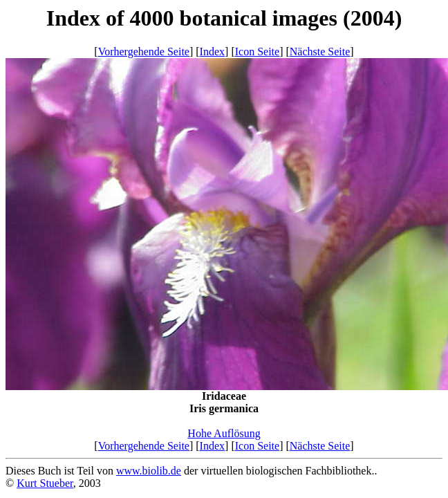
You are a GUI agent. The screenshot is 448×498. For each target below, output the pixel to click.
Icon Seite (257, 52)
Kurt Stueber (45, 483)
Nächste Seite (320, 52)
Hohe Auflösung (224, 433)
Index (212, 52)
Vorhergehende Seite (144, 52)
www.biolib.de (149, 471)
